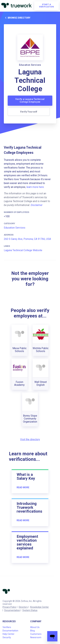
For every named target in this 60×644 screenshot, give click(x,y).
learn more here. (35, 187)
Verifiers (7, 627)
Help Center (8, 634)
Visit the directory (30, 439)
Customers (36, 634)
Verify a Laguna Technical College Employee (30, 101)
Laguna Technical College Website (23, 250)
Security (7, 637)
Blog (32, 631)
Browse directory (17, 18)
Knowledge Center (40, 607)
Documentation (12, 610)
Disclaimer (37, 205)
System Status (30, 610)
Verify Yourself (29, 112)
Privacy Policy (9, 607)
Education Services (15, 228)
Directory (23, 607)
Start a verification (46, 6)
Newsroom (36, 637)
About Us (35, 627)
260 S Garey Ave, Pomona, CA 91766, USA (27, 239)
